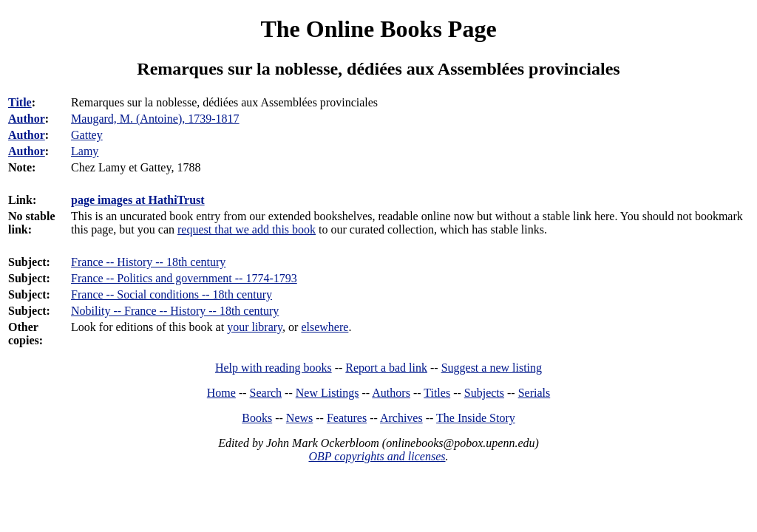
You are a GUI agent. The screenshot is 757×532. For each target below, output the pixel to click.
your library (255, 327)
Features (347, 418)
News (299, 418)
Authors (391, 393)
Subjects (484, 393)
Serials (534, 393)
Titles (437, 393)
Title (20, 102)
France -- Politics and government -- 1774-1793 (184, 278)
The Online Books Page (378, 29)
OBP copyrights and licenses (377, 456)
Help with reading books (274, 368)
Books (257, 418)
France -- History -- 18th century (148, 262)
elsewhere (325, 327)
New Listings (327, 393)
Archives (401, 418)
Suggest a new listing (492, 368)
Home (221, 393)
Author (27, 119)
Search (266, 393)
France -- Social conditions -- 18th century (172, 294)
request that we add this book (247, 229)
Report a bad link (386, 368)
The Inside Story (476, 418)
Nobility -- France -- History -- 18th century (175, 311)
